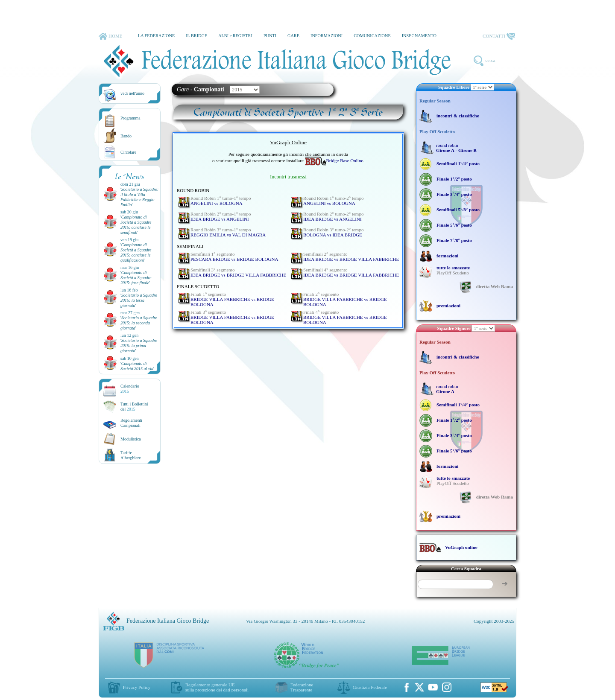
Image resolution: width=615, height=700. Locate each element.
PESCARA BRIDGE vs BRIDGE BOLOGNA (234, 257)
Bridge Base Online (334, 160)
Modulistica (131, 439)
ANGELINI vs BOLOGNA (221, 201)
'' (139, 197)
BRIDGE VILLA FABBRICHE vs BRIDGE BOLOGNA (232, 299)
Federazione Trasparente (302, 687)
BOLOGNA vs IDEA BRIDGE (333, 232)
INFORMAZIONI (327, 36)
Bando (126, 136)
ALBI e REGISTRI (235, 36)
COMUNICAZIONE (372, 36)
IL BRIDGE (196, 36)
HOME (110, 36)
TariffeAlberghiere (131, 455)
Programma (130, 118)
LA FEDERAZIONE (156, 36)
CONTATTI (499, 36)
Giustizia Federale (370, 687)
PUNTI (270, 36)
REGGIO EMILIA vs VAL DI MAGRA (228, 232)
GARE (293, 36)
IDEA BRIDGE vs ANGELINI (221, 216)
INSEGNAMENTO (419, 36)
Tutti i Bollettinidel (134, 407)
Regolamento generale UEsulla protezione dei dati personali (217, 687)
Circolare (128, 152)
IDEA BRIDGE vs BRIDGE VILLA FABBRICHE (351, 257)
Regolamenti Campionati (131, 423)
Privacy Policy (137, 687)
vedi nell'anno (132, 93)
